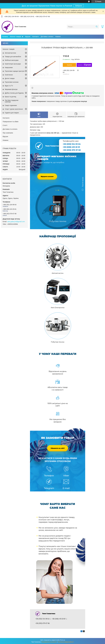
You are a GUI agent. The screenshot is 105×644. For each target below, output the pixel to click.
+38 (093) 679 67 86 (72, 150)
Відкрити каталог (47, 177)
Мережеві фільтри (11, 89)
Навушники (9, 67)
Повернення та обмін (11, 122)
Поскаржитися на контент (49, 642)
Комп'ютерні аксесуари (13, 64)
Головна (5, 37)
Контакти (35, 37)
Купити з (84, 65)
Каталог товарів (15, 37)
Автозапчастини (10, 53)
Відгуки (28, 37)
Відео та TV (9, 86)
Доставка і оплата (47, 37)
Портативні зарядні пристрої (15, 71)
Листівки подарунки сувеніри (12, 101)
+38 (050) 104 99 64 (72, 144)
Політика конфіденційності (66, 642)
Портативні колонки (12, 82)
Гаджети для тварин (12, 113)
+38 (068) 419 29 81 (71, 147)
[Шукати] (97, 27)
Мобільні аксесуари (12, 60)
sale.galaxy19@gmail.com (16, 222)
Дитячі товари (10, 78)
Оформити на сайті (58, 448)
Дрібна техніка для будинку (14, 93)
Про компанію (8, 133)
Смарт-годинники (11, 105)
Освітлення (9, 75)
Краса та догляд (10, 97)
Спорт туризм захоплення (14, 109)
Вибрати (79, 6)
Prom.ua (63, 640)
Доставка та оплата (10, 129)
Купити (69, 65)
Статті (5, 125)
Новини (58, 37)
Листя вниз (83, 183)
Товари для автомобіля (13, 57)
